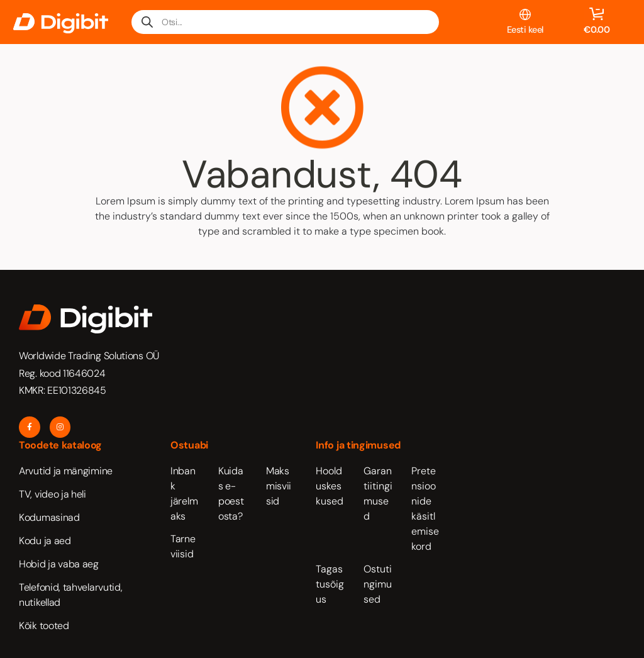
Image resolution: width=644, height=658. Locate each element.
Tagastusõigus (330, 584)
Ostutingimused (378, 584)
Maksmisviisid (279, 486)
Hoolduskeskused (330, 486)
